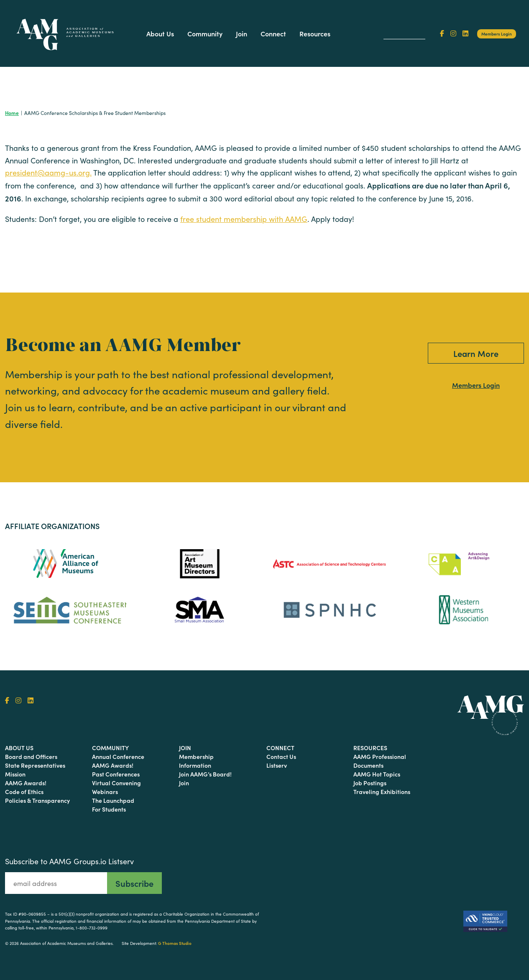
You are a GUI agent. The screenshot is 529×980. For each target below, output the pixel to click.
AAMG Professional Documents (380, 761)
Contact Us (281, 756)
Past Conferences (116, 774)
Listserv (277, 765)
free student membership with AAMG (244, 219)
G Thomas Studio (175, 943)
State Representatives (35, 765)
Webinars (105, 792)
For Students (109, 809)
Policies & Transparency (37, 800)
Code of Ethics (24, 792)
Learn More (476, 353)
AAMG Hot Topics (377, 774)
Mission (15, 774)
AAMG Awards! (26, 783)
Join (241, 33)
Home (12, 113)
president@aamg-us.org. (48, 173)
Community (205, 33)
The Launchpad (113, 800)
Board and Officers (31, 756)
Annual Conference (118, 756)
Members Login (497, 34)
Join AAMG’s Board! (205, 774)
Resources (315, 33)
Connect (273, 33)
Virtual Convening (116, 783)
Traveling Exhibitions (382, 792)
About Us (160, 33)
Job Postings (370, 783)
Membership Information (196, 761)
